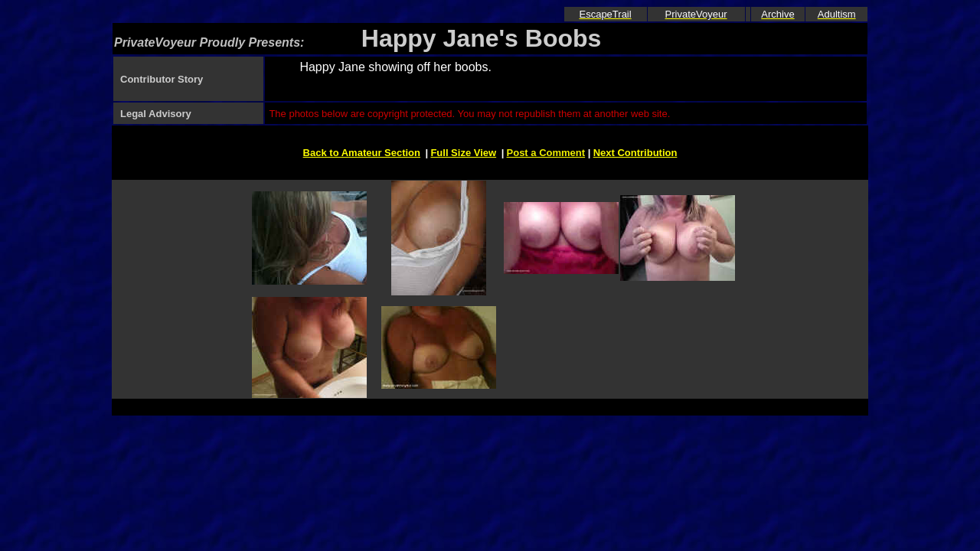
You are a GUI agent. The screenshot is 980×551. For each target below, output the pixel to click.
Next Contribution (635, 153)
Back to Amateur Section (362, 153)
